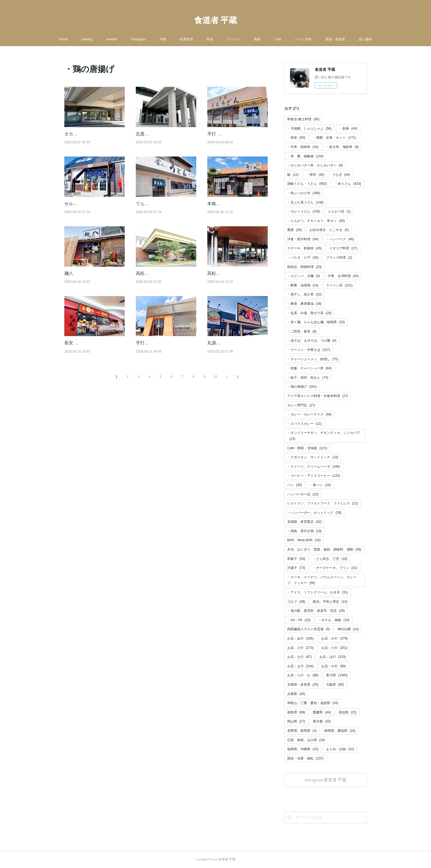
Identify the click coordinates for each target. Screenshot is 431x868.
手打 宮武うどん (223, 134)
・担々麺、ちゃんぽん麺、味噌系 (316, 322)
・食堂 (296, 138)
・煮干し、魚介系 (304, 294)
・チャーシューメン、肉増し (313, 359)
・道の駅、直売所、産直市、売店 (316, 611)
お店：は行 (333, 657)
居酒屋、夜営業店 (304, 522)
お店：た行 (335, 648)
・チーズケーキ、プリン (335, 568)
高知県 (348, 712)
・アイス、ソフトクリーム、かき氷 (318, 592)
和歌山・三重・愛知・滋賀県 (313, 703)
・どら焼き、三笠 (330, 559)
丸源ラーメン (220, 350)
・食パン (320, 485)
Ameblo (112, 39)
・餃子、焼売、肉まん (308, 378)
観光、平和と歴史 (330, 602)
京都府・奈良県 (303, 685)
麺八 (69, 273)
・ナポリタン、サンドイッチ (313, 457)
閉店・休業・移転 (305, 758)
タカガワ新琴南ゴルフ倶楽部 (93, 134)
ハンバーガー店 (303, 494)
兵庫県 (296, 694)
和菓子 (296, 559)
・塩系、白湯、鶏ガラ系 (309, 313)
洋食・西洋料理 (303, 239)
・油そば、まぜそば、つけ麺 (312, 340)
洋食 (163, 39)
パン (295, 485)
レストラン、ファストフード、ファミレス (323, 503)
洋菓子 (296, 568)
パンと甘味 (303, 39)
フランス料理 (339, 258)
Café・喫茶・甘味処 (307, 448)
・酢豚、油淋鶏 (303, 285)
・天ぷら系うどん (305, 202)
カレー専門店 (301, 405)
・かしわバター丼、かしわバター (315, 165)
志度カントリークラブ (158, 134)
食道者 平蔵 (215, 20)
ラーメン (234, 39)
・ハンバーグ (340, 239)
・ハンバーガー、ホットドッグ (314, 513)
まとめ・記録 (340, 749)
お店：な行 (299, 657)
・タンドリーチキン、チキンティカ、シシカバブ (324, 436)
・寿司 (315, 175)
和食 (210, 39)
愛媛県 (322, 712)
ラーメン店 (339, 285)
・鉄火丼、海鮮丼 (342, 147)
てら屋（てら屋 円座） (158, 204)
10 (215, 391)
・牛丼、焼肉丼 (303, 147)
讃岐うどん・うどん (307, 184)
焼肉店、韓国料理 (304, 267)
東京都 (322, 721)
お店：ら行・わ (303, 675)
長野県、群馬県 (302, 731)
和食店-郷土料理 (303, 119)
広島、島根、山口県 (306, 740)
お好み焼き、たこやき (329, 230)
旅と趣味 (365, 39)
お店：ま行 (300, 666)
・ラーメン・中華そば (309, 350)
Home (63, 39)
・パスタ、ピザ (303, 258)
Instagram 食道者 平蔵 (326, 780)
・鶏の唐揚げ (302, 387)
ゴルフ (296, 602)
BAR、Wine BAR (304, 540)
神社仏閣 (348, 629)
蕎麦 (257, 39)
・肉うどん (348, 184)
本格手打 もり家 (223, 204)
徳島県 (296, 712)
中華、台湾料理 (343, 276)
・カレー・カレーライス (309, 414)
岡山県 (296, 721)
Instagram (138, 39)
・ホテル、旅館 (334, 620)
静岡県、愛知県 (340, 731)
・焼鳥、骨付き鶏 (304, 531)
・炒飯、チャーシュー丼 (309, 368)
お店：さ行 (300, 648)
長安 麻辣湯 (76, 350)
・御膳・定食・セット (334, 138)
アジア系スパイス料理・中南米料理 (318, 396)
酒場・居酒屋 (335, 39)
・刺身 (348, 129)
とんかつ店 (339, 211)
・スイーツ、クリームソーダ (314, 467)
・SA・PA (299, 620)
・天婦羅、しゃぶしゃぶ (309, 129)
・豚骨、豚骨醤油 (304, 304)
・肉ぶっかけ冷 (304, 193)
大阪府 (335, 685)
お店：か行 (335, 638)
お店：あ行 (300, 638)
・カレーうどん (304, 211)
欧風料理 (186, 39)
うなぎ (341, 175)
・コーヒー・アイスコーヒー (314, 476)
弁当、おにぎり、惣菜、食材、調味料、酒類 (324, 549)
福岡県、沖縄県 (303, 749)
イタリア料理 (343, 248)
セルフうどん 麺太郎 (85, 204)
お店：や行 (334, 666)
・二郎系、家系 (302, 331)
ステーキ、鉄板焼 (304, 248)
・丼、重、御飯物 (305, 156)
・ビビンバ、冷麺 (304, 276)
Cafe (278, 39)
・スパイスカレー (304, 424)
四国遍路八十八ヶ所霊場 (309, 629)
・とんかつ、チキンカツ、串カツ (316, 221)
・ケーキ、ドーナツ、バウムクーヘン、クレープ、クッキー (322, 580)
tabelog (87, 39)
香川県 (337, 675)
